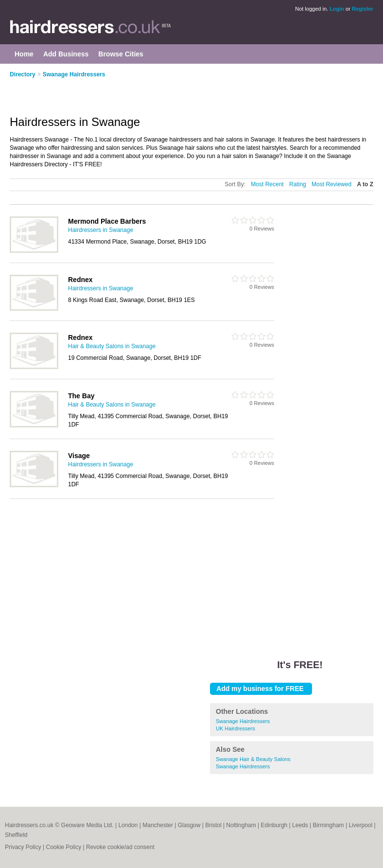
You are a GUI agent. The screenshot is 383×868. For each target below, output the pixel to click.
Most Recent (267, 184)
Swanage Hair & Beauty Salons (253, 759)
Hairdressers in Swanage (101, 230)
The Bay (81, 396)
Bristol (213, 825)
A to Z (365, 184)
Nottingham (241, 825)
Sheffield (16, 835)
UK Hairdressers (235, 728)
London (128, 825)
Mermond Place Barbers (107, 221)
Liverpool (360, 825)
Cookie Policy (63, 847)
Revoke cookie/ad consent (120, 847)
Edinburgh (274, 825)
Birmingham (329, 825)
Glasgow (189, 825)
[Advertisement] (123, 91)
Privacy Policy (23, 847)
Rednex (80, 280)
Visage (79, 456)
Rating (298, 184)
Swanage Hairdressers (74, 74)
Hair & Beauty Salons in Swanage (112, 346)
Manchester (158, 825)
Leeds (300, 825)
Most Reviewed (331, 184)
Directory (23, 74)
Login (337, 9)
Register (363, 9)
